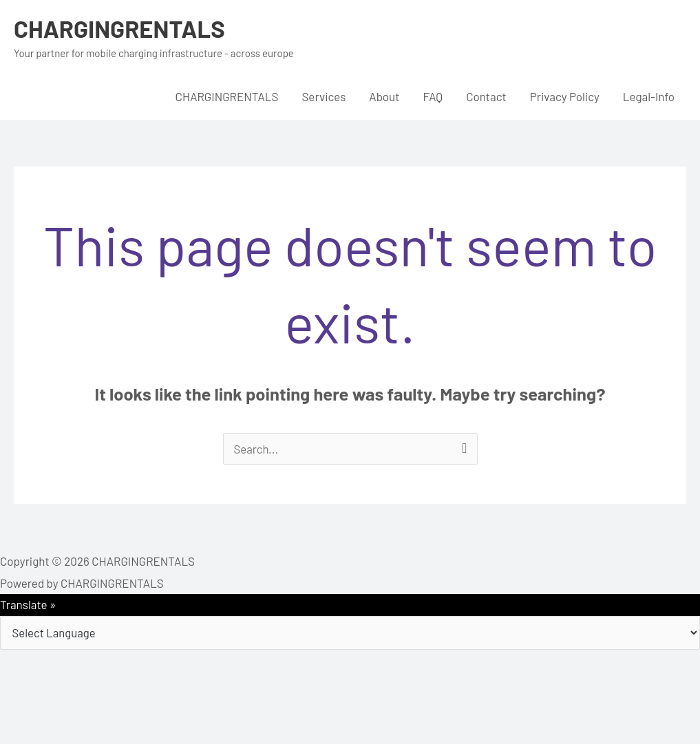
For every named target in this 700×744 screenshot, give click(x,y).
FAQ (433, 96)
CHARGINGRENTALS (121, 28)
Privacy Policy (565, 96)
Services (324, 96)
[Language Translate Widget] (350, 633)
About (384, 96)
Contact (486, 96)
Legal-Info (649, 96)
